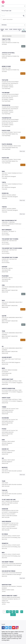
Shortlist (20, 30)
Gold (6, 29)
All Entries (24, 30)
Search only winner (8, 19)
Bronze (15, 29)
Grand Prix (2, 30)
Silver (11, 29)
